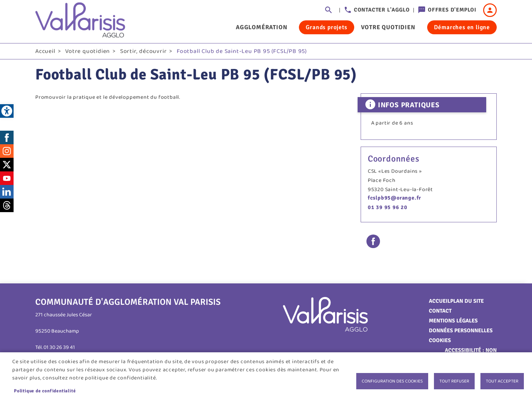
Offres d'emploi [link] (452, 10)
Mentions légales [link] (453, 321)
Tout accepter (502, 381)
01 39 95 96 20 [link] (388, 207)
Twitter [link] (7, 165)
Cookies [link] (440, 340)
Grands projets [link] (326, 27)
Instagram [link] (7, 151)
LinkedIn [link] (7, 192)
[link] (7, 111)
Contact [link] (440, 311)
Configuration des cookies (392, 381)
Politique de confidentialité (45, 391)
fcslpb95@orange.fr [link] (394, 198)
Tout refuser (454, 381)
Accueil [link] (45, 51)
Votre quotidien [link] (388, 27)
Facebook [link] (7, 137)
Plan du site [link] (467, 301)
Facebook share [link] (373, 241)
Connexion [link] (490, 10)
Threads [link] (7, 205)
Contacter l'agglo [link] (382, 10)
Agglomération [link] (261, 27)
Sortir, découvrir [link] (144, 51)
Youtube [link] (7, 178)
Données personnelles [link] (461, 331)
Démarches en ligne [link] (462, 27)
